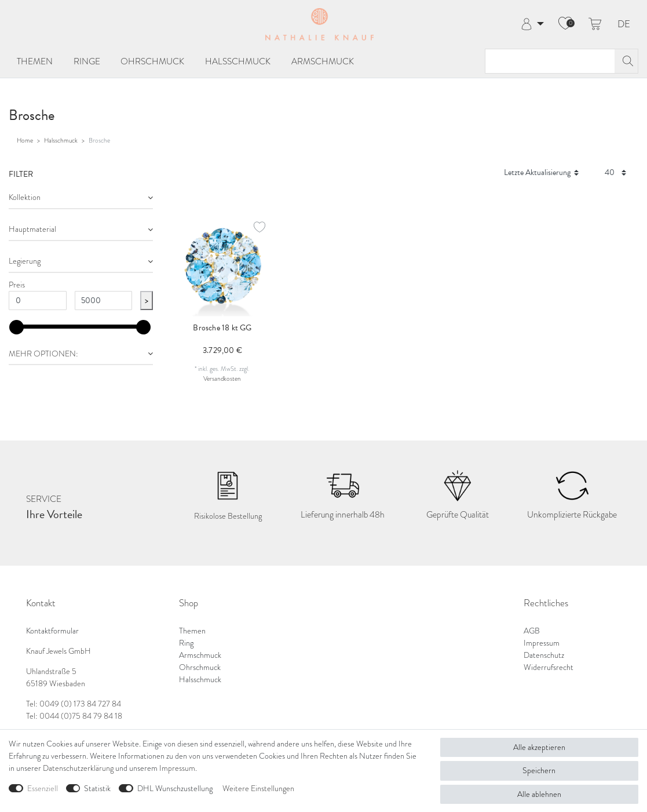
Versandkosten (222, 378)
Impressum (542, 643)
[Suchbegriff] (550, 61)
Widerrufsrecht (549, 667)
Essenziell (43, 789)
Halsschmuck (238, 61)
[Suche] (626, 61)
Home (25, 140)
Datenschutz (544, 655)
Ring (186, 643)
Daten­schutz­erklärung (78, 768)
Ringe (87, 61)
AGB (532, 631)
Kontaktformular (52, 631)
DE (624, 25)
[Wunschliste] (565, 24)
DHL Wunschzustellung (175, 789)
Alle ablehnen (539, 794)
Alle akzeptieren (539, 747)
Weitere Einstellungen (258, 789)
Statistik (97, 789)
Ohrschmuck (152, 61)
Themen (35, 61)
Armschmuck (323, 61)
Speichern (539, 771)
